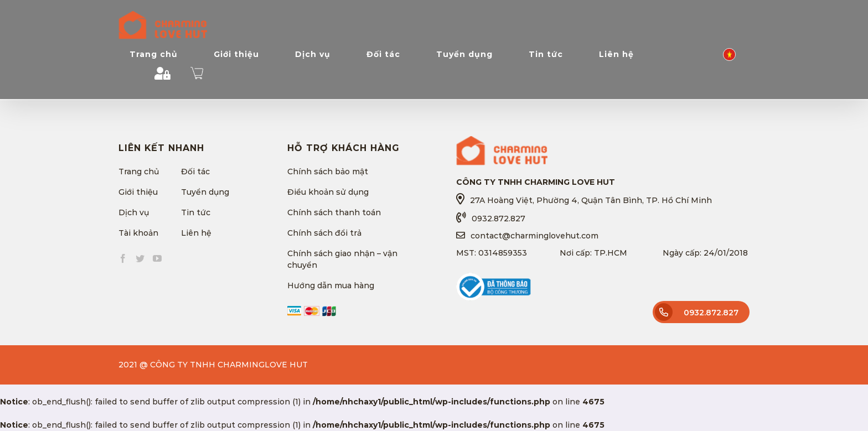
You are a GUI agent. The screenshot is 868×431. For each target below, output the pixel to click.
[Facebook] (123, 258)
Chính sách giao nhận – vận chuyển (342, 259)
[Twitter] (140, 258)
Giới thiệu (138, 192)
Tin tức (196, 212)
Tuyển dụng (205, 192)
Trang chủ (139, 172)
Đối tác (195, 172)
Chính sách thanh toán (334, 212)
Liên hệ (196, 233)
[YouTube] (157, 258)
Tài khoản (138, 233)
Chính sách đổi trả (324, 233)
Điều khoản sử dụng (328, 192)
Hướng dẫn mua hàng (331, 285)
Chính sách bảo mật (328, 172)
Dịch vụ (134, 212)
